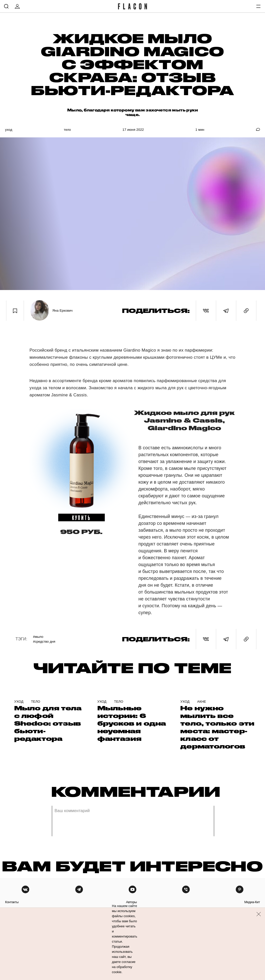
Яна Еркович (63, 311)
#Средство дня (44, 642)
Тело (67, 130)
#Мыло (38, 637)
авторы (131, 902)
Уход (9, 130)
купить (82, 517)
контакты (12, 902)
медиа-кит (252, 902)
